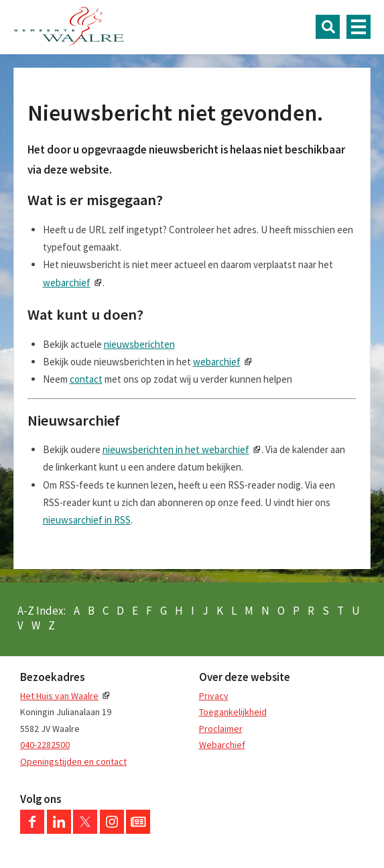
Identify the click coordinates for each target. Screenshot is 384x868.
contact (86, 379)
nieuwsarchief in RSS (87, 520)
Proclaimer (221, 729)
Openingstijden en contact (73, 761)
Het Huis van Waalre (59, 696)
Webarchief (222, 745)
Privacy (214, 696)
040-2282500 (45, 745)
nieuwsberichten (139, 344)
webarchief (67, 283)
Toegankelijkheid (233, 712)
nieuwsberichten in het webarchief (176, 449)
